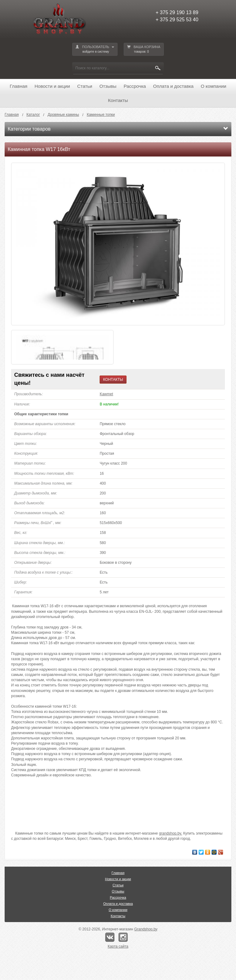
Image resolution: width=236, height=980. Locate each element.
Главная (19, 86)
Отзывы (108, 86)
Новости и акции (52, 86)
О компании (214, 86)
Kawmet (106, 394)
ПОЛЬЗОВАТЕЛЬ (95, 49)
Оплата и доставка (173, 86)
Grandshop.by (146, 929)
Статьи (85, 86)
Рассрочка (135, 86)
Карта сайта (118, 946)
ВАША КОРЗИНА (144, 49)
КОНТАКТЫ (113, 380)
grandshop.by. (170, 833)
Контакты (118, 100)
